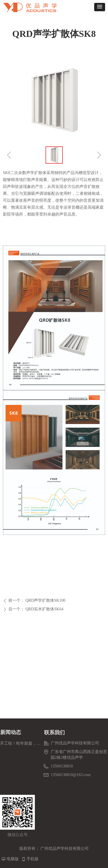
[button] (100, 7)
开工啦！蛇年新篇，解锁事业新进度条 (20, 743)
